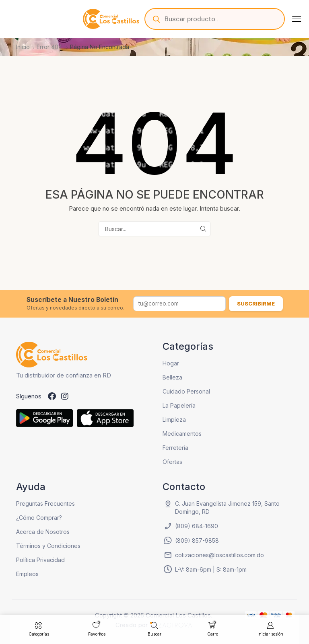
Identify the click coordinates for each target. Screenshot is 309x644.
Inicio (23, 47)
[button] (297, 19)
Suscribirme (256, 304)
